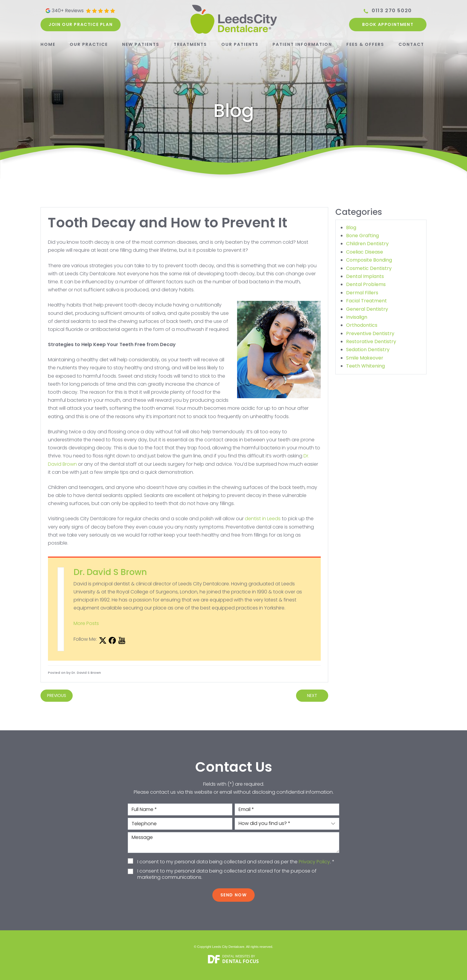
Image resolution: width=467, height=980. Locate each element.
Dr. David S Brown (110, 572)
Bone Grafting (362, 236)
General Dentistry (367, 309)
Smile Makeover (365, 358)
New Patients (141, 44)
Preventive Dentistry (370, 333)
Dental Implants (365, 276)
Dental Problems (366, 284)
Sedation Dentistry (368, 350)
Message (233, 843)
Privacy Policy (314, 862)
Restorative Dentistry (371, 341)
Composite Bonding (369, 260)
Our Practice (89, 44)
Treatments (190, 44)
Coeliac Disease (365, 252)
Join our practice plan (81, 24)
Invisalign (357, 317)
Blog (351, 228)
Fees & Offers (365, 44)
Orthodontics (362, 325)
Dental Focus (241, 961)
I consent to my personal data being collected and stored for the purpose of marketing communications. (227, 874)
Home (48, 44)
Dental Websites (236, 956)
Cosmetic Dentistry (369, 268)
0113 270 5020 (392, 11)
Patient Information (302, 44)
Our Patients (240, 44)
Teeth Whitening (365, 366)
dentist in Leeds (263, 519)
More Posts (86, 623)
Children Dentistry (367, 244)
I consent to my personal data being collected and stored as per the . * (236, 862)
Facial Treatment (366, 301)
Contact (411, 44)
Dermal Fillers (362, 293)
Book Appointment (388, 24)
